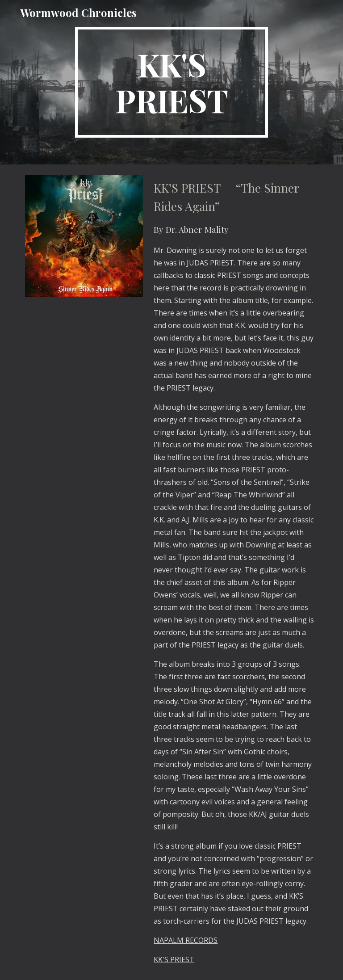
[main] (171, 82)
